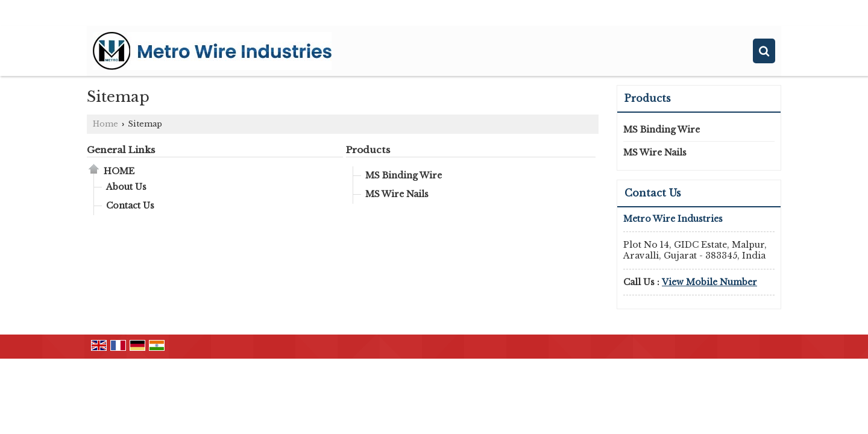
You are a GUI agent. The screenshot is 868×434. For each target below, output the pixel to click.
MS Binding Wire (404, 175)
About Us (126, 187)
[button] (709, 282)
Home (105, 124)
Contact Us (130, 206)
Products (368, 150)
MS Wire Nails (397, 194)
